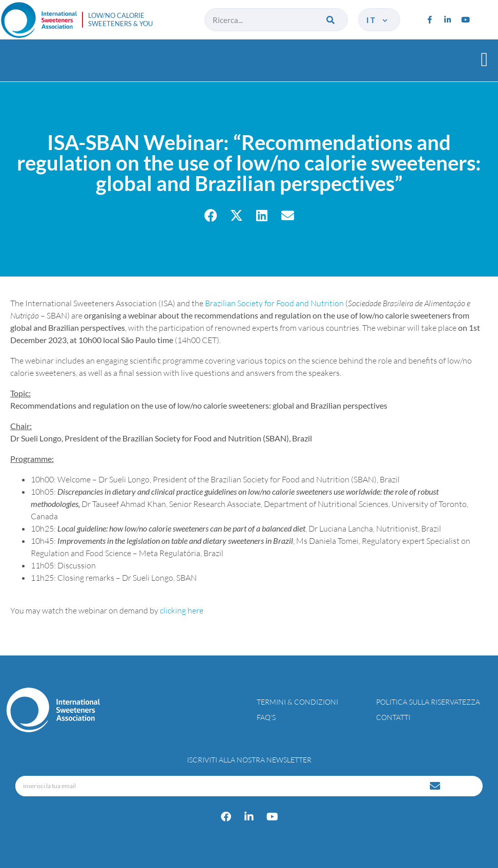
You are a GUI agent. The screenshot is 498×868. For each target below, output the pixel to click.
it (378, 20)
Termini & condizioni (297, 702)
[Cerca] (331, 20)
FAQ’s (266, 717)
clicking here (182, 610)
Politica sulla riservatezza (428, 702)
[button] (484, 59)
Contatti (393, 717)
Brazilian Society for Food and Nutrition (274, 303)
